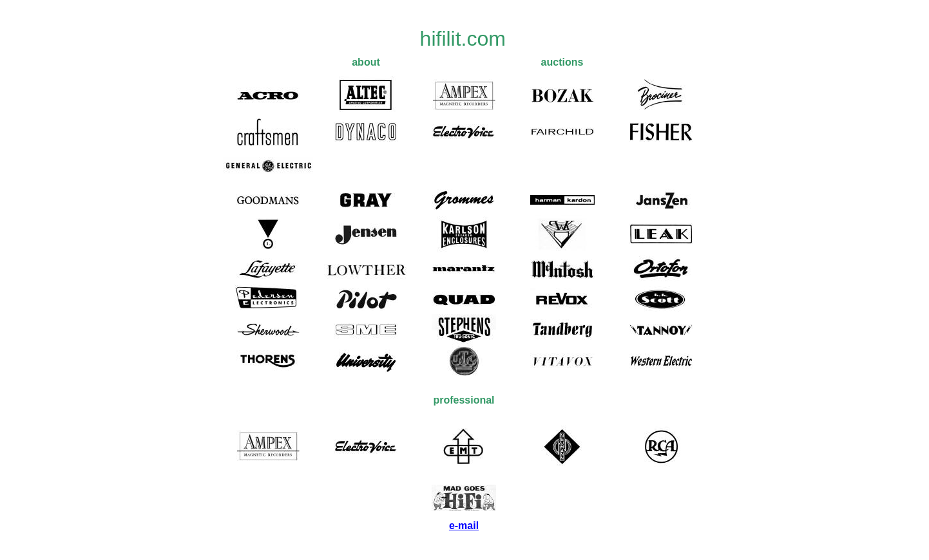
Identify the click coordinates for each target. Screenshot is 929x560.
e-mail (464, 526)
